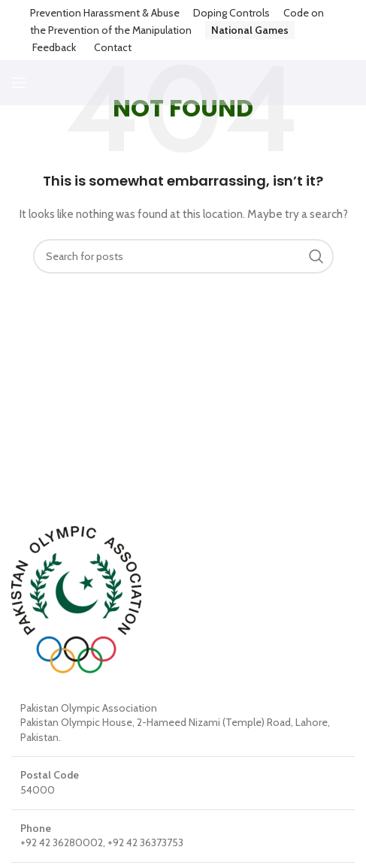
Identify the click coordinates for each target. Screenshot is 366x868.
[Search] (183, 256)
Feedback (54, 47)
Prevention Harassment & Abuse (105, 13)
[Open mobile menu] (19, 83)
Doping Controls (231, 13)
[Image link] (76, 598)
